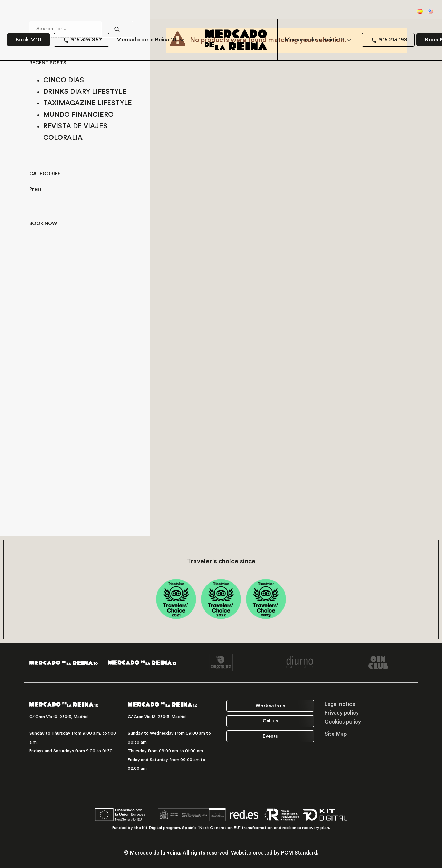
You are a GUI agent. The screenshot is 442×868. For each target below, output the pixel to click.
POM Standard (299, 853)
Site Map (336, 734)
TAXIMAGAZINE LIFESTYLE (88, 103)
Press (36, 189)
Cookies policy (343, 722)
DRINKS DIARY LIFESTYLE (85, 92)
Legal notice (340, 704)
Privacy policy (342, 713)
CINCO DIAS (64, 80)
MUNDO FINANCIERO (78, 115)
